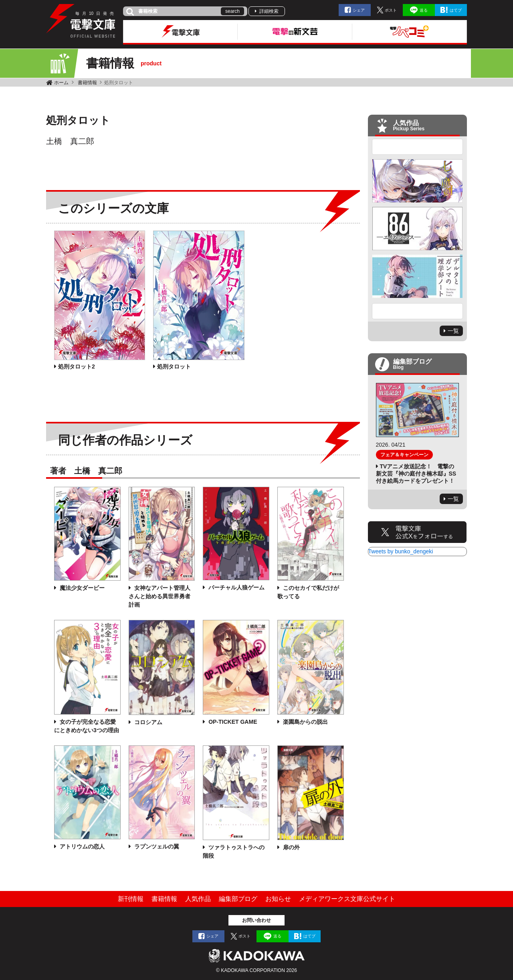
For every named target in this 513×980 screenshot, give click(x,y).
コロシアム (147, 722)
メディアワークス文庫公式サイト (347, 899)
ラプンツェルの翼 (156, 846)
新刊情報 (131, 899)
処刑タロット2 (77, 366)
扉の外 (291, 847)
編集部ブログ (238, 899)
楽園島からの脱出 (305, 722)
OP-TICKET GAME (232, 722)
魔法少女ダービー (81, 588)
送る (424, 10)
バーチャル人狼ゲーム (236, 587)
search (232, 11)
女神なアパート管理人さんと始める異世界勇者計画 (160, 596)
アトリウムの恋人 (81, 846)
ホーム (61, 83)
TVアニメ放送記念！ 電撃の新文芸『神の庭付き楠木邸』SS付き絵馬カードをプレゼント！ (416, 474)
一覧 (453, 331)
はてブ (456, 10)
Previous (418, 147)
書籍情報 (87, 83)
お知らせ (278, 899)
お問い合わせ (256, 920)
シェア (359, 10)
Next (418, 311)
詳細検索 (269, 11)
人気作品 (198, 899)
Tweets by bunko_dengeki (401, 551)
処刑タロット (174, 366)
